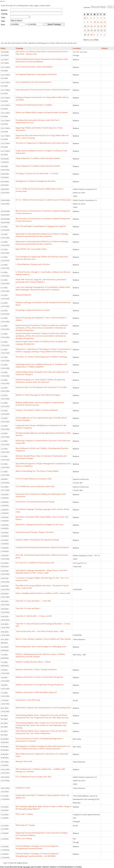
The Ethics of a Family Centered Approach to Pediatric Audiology (41, 357)
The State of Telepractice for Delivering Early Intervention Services (42, 143)
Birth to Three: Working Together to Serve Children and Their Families (43, 639)
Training (20, 48)
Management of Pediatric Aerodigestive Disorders (36, 181)
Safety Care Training (24, 838)
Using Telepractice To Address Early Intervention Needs (38, 158)
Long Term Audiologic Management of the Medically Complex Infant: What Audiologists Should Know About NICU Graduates (43, 288)
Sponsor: (4, 10)
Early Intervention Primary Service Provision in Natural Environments (43, 90)
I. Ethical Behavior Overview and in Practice (33, 264)
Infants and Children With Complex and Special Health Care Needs (42, 112)
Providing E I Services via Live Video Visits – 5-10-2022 (37, 173)
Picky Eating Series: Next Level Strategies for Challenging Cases (41, 647)
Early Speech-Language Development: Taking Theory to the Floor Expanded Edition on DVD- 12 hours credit (41, 572)
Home (2, 1)
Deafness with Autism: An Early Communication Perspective (39, 677)
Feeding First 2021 (23, 788)
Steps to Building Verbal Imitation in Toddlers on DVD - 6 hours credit (43, 593)
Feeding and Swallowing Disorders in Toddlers (34, 105)
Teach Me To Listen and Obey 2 (28, 608)
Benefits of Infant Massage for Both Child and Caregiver (38, 395)
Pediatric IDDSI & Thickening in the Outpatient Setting (37, 540)
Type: (3, 21)
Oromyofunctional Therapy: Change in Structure (35, 532)
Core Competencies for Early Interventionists (34, 82)
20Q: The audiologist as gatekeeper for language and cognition (41, 226)
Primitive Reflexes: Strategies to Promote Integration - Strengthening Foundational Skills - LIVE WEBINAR (38, 855)
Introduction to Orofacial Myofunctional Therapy (35, 502)
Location (77, 48)
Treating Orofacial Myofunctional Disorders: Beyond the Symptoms (42, 547)
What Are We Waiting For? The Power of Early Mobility (37, 471)
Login (5, 863)
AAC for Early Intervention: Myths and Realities (34, 67)
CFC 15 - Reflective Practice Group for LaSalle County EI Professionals (43, 200)
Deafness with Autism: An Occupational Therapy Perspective (40, 685)
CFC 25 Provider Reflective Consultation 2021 (34, 479)
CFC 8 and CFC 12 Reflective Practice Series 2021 (35, 563)
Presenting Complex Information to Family (33, 310)
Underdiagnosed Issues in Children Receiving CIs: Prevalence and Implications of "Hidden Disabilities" (41, 366)
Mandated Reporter (23, 295)
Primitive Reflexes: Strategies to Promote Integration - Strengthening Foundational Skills (38, 847)
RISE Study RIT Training (25, 825)
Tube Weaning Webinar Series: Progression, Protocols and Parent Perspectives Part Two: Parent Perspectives (41, 732)
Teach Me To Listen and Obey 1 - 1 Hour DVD (33, 601)
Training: (4, 14)
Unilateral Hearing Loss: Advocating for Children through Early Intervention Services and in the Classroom (40, 381)
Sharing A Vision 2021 (24, 761)
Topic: (3, 17)
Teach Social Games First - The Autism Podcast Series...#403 (40, 631)
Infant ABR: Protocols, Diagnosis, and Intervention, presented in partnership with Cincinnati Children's (41, 281)
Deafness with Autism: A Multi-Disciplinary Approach (36, 692)
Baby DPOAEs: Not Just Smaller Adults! (31, 249)
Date (3, 48)
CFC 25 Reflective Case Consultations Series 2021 (35, 486)
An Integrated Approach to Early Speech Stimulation (36, 74)
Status (105, 48)
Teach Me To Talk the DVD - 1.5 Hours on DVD (34, 616)
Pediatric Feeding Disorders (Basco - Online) (33, 662)
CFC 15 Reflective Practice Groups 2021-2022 (33, 777)
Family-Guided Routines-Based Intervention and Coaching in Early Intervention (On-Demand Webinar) (42, 60)
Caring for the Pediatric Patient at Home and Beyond (37, 410)
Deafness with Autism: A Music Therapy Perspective (36, 669)
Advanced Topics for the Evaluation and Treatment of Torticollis (41, 387)
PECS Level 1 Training (24, 814)
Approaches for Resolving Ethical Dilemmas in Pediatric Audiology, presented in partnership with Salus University (42, 235)
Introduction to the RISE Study (28, 700)
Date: (3, 24)
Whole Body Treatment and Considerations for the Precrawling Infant (43, 708)
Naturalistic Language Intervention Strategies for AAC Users (40, 525)
